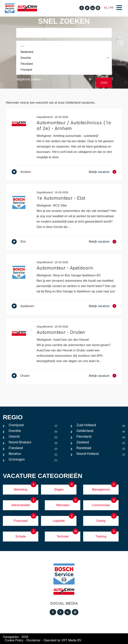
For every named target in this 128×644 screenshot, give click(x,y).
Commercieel (101, 505)
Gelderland (101, 432)
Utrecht (33, 437)
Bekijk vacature (99, 172)
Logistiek (59, 521)
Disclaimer (33, 640)
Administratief (21, 505)
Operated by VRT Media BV (62, 640)
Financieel (21, 521)
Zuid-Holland (101, 426)
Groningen (33, 460)
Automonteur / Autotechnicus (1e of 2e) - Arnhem (74, 125)
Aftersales (63, 505)
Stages (59, 489)
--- (64, 46)
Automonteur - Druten (61, 332)
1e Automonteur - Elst (61, 198)
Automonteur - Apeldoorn (65, 268)
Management (101, 489)
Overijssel (33, 426)
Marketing (21, 489)
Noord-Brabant (33, 443)
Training (101, 536)
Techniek (63, 536)
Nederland (64, 52)
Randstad (101, 449)
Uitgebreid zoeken (28, 79)
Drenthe (64, 58)
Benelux (33, 455)
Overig (101, 521)
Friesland (64, 70)
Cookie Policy (14, 640)
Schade (21, 536)
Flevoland (64, 64)
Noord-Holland (101, 455)
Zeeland (101, 443)
